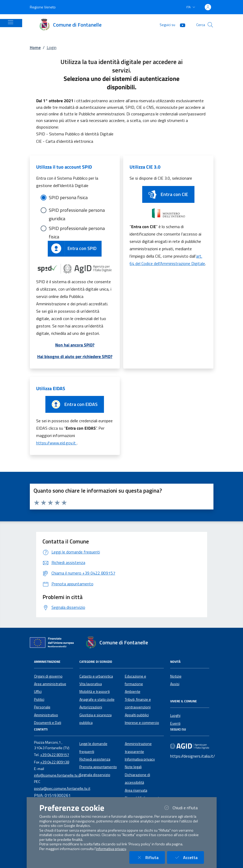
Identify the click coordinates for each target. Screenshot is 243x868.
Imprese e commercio (142, 723)
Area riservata (136, 790)
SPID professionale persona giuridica (77, 210)
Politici (39, 699)
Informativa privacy (140, 759)
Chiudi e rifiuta (183, 808)
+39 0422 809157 (55, 755)
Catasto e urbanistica (96, 676)
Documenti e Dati (48, 723)
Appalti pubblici (137, 715)
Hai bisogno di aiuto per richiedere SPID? (75, 356)
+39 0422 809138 (55, 762)
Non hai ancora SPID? (75, 345)
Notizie (176, 676)
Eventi (175, 723)
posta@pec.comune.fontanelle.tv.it (62, 788)
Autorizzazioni (91, 707)
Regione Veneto (43, 7)
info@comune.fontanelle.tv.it (57, 775)
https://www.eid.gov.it (56, 443)
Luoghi (175, 715)
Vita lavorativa (91, 684)
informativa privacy (111, 849)
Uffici (38, 692)
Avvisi (175, 684)
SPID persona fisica (68, 197)
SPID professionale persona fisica (77, 229)
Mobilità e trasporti (95, 692)
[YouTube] (180, 25)
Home (35, 47)
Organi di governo (48, 676)
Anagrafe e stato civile (97, 699)
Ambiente (133, 692)
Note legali (133, 767)
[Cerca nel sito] (210, 25)
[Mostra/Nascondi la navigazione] (11, 22)
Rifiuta (150, 857)
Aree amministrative (50, 684)
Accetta (189, 857)
